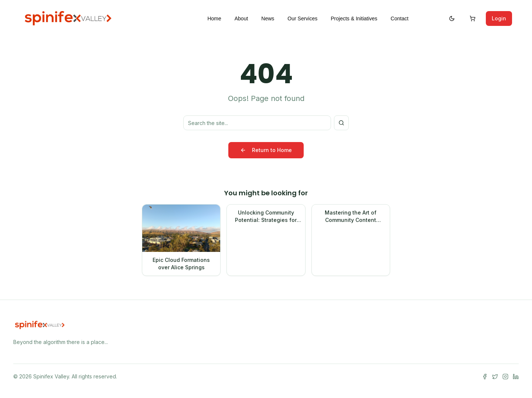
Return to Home (266, 150)
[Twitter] (495, 377)
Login (499, 18)
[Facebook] (485, 377)
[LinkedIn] (516, 377)
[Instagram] (505, 377)
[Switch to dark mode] (452, 18)
